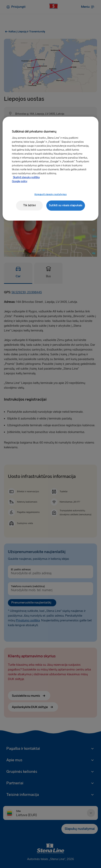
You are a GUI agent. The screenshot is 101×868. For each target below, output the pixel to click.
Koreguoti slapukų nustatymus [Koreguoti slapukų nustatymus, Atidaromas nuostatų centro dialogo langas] (51, 194)
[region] (51, 169)
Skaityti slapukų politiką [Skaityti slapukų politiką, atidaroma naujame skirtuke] (26, 177)
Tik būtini (30, 205)
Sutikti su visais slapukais (66, 205)
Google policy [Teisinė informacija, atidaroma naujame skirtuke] (20, 181)
